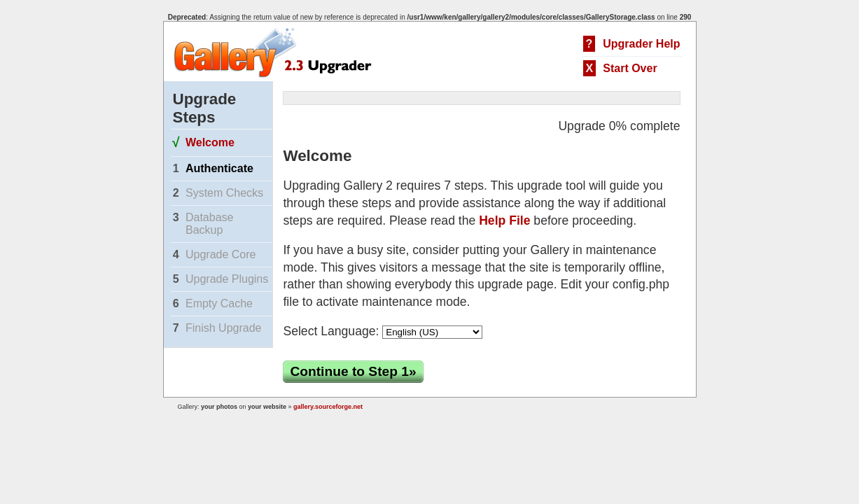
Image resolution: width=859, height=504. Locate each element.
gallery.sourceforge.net (328, 407)
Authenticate (219, 168)
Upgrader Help (641, 44)
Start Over (630, 68)
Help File (504, 220)
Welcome (210, 142)
